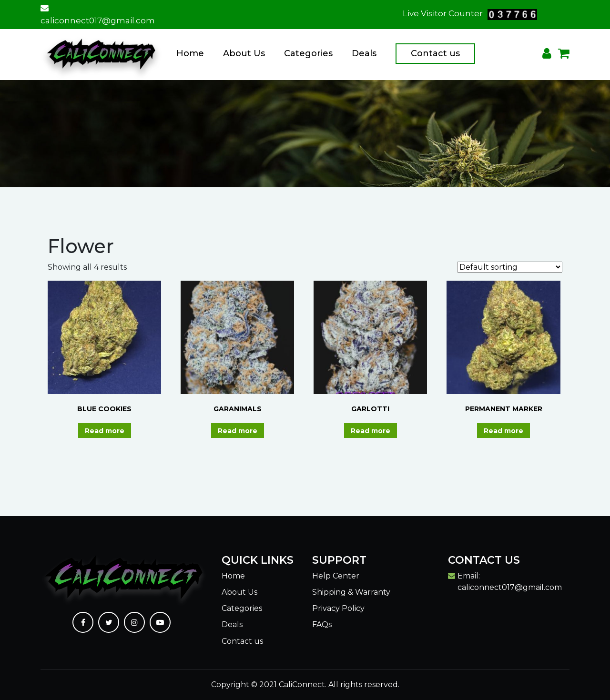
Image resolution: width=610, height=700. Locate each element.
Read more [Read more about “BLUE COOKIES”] (105, 431)
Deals (364, 53)
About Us (244, 53)
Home (190, 53)
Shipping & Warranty (351, 592)
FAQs (322, 624)
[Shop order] (510, 267)
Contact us (435, 53)
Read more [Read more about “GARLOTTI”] (371, 431)
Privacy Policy (338, 608)
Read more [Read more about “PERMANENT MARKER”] (503, 431)
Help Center (336, 576)
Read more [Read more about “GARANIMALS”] (238, 431)
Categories (308, 53)
